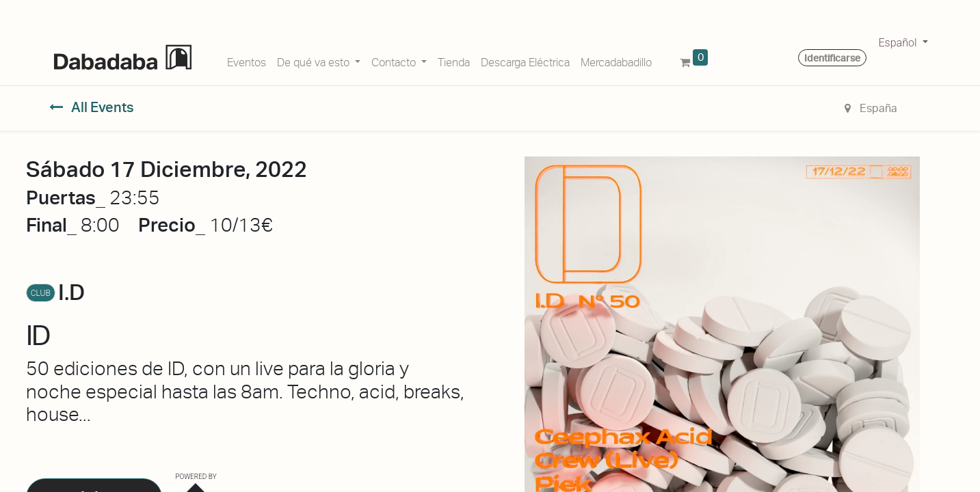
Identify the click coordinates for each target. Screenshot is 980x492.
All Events (92, 107)
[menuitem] (247, 60)
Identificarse (832, 58)
